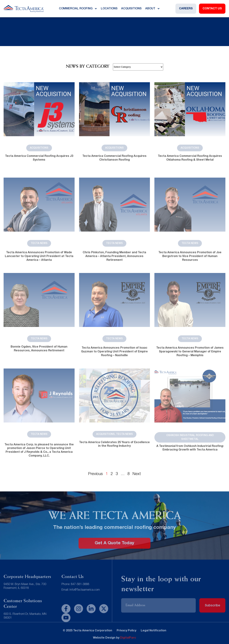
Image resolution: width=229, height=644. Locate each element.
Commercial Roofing (78, 9)
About (153, 9)
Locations (109, 9)
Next (137, 474)
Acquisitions (131, 9)
